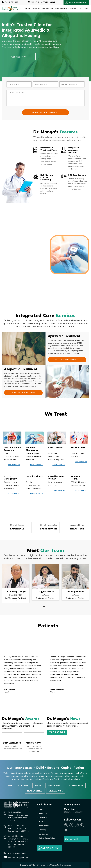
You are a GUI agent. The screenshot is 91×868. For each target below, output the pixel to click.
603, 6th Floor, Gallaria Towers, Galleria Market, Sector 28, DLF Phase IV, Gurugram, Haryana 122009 (18, 842)
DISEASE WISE (56, 791)
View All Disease (45, 505)
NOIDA (38, 786)
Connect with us (73, 839)
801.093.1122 (20, 854)
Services (72, 9)
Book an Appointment (67, 360)
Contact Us (83, 9)
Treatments (44, 826)
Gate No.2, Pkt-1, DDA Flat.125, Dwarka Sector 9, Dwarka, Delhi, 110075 (18, 828)
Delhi (9, 786)
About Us (36, 9)
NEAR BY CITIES (35, 791)
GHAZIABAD (54, 786)
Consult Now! (19, 57)
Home (28, 9)
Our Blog (43, 830)
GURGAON (23, 786)
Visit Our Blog (57, 732)
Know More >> (14, 465)
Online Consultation (47, 838)
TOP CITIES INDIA (75, 786)
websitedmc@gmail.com (18, 858)
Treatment (61, 9)
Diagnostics (48, 9)
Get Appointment (49, 848)
